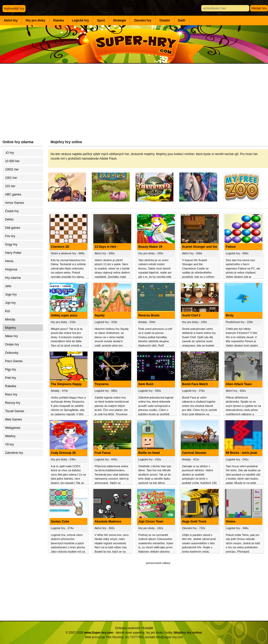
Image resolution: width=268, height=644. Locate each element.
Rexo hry (11, 394)
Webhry (10, 436)
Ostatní (165, 20)
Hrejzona (11, 269)
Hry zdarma (13, 278)
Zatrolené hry (14, 453)
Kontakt (148, 628)
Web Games (13, 419)
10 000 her (12, 161)
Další (182, 20)
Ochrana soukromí (128, 628)
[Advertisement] (134, 102)
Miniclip (10, 319)
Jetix (8, 286)
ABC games (13, 194)
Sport (101, 20)
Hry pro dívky (36, 20)
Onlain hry (12, 344)
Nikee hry (12, 336)
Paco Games (14, 361)
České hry (12, 211)
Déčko (9, 219)
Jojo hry (10, 303)
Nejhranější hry (14, 9)
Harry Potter (13, 253)
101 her (10, 186)
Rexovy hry (13, 403)
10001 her (12, 169)
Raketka (11, 386)
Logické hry (80, 20)
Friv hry (10, 236)
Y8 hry (9, 444)
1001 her (11, 178)
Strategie (119, 20)
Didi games (13, 228)
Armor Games (15, 203)
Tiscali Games (15, 411)
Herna (9, 261)
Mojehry (10, 328)
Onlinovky (12, 353)
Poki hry (10, 378)
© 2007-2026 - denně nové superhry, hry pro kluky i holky (119, 633)
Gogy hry (11, 244)
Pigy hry (10, 369)
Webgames (13, 428)
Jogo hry (11, 294)
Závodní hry (143, 20)
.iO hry (9, 153)
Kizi (7, 311)
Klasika (58, 20)
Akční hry (11, 20)
